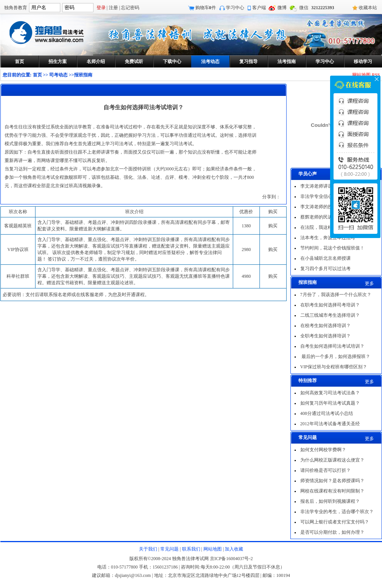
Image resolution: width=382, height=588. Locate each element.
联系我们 (191, 549)
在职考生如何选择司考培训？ (330, 305)
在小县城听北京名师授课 (326, 258)
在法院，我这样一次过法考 (328, 227)
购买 (273, 226)
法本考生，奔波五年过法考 (328, 238)
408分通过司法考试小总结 (327, 413)
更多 (369, 283)
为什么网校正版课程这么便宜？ (332, 460)
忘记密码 (130, 8)
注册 (113, 8)
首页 (19, 62)
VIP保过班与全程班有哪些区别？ (334, 367)
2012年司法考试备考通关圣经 (330, 424)
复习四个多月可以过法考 (326, 269)
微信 (304, 8)
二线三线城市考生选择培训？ (330, 315)
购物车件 (206, 8)
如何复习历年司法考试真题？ (330, 403)
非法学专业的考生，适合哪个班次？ (337, 512)
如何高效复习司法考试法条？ (330, 393)
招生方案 (58, 62)
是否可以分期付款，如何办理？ (332, 532)
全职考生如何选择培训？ (326, 336)
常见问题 (169, 549)
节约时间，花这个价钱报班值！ (332, 248)
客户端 (259, 8)
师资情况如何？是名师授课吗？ (332, 481)
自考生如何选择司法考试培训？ (332, 346)
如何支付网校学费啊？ (323, 450)
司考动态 (58, 75)
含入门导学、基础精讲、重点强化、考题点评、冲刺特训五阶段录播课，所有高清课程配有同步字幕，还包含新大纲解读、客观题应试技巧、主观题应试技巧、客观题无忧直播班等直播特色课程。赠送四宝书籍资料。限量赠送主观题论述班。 (134, 276)
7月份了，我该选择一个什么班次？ (336, 295)
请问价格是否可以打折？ (326, 470)
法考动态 (210, 62)
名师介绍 (96, 62)
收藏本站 (368, 8)
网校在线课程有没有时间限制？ (332, 491)
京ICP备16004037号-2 (231, 559)
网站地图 (361, 75)
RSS (376, 75)
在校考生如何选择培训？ (326, 326)
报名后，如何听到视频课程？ (330, 501)
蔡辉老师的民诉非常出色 (326, 217)
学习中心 (235, 8)
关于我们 (148, 549)
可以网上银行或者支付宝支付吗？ (335, 522)
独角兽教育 (16, 8)
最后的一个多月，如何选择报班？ (335, 356)
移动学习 (363, 62)
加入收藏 (234, 549)
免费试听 (134, 62)
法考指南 (287, 62)
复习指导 (248, 62)
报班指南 (83, 75)
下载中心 (172, 62)
